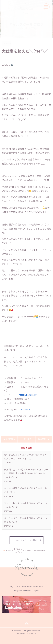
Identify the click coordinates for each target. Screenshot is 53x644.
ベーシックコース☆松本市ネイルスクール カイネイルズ (26, 522)
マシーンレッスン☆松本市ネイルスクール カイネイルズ (26, 507)
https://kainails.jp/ (28, 395)
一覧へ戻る (26, 439)
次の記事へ (44, 439)
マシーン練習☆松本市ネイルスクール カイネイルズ (25, 492)
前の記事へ (9, 439)
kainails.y (25, 409)
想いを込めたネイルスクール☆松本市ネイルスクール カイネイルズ (25, 458)
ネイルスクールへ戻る (26, 540)
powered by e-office (26, 633)
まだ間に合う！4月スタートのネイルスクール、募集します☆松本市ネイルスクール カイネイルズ (26, 475)
